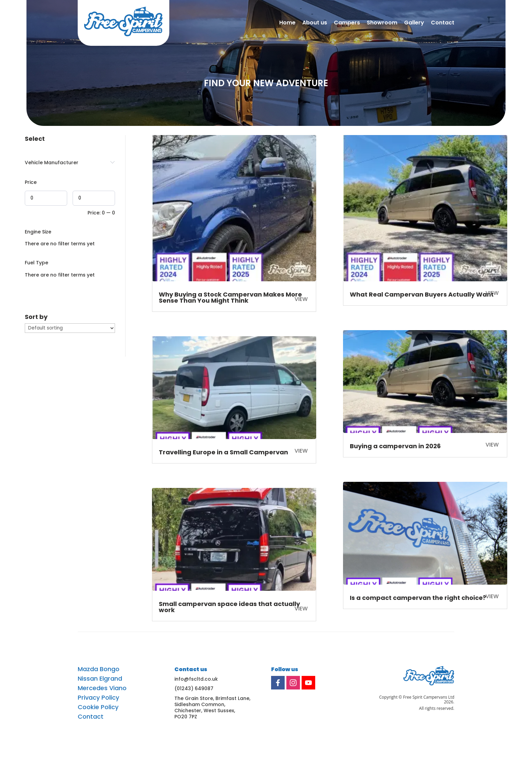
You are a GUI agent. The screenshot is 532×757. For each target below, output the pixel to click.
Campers (347, 23)
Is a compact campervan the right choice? (418, 598)
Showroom (382, 23)
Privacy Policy (98, 698)
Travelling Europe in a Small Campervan (223, 452)
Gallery (414, 23)
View (301, 609)
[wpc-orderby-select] (70, 328)
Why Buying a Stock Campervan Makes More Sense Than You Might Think (230, 297)
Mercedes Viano (102, 688)
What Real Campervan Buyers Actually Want (422, 294)
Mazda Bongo (99, 669)
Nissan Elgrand (100, 679)
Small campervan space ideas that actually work (229, 607)
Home (287, 23)
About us (315, 23)
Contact (443, 23)
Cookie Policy (98, 707)
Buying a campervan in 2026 (395, 446)
